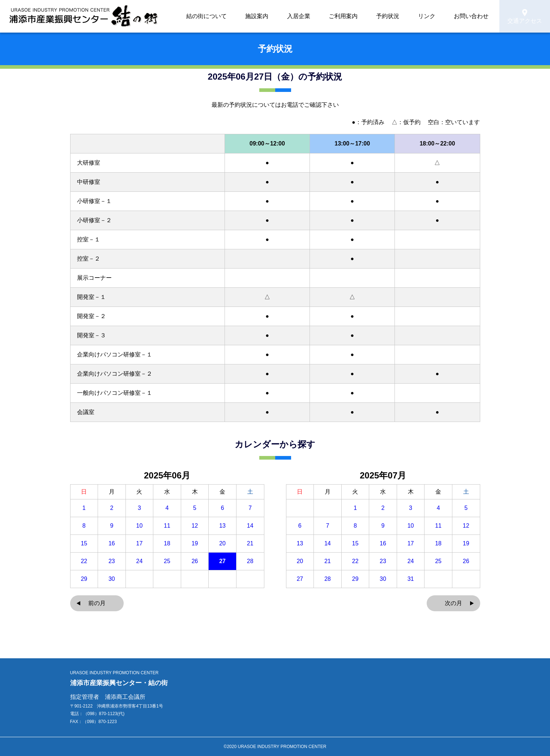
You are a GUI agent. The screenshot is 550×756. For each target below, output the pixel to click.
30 (112, 579)
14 (250, 526)
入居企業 (344, 16)
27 (222, 561)
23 (112, 561)
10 (140, 526)
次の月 (453, 603)
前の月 (97, 603)
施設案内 (313, 16)
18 (167, 544)
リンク (440, 16)
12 (195, 526)
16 (112, 544)
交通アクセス (525, 17)
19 (195, 544)
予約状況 (411, 16)
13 (222, 526)
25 (167, 561)
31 (411, 579)
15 (84, 544)
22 (84, 561)
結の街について (274, 16)
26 (195, 561)
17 (140, 544)
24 (140, 561)
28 (250, 561)
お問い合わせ (473, 16)
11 (167, 526)
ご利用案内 (378, 16)
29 (84, 579)
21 (250, 544)
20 (222, 544)
